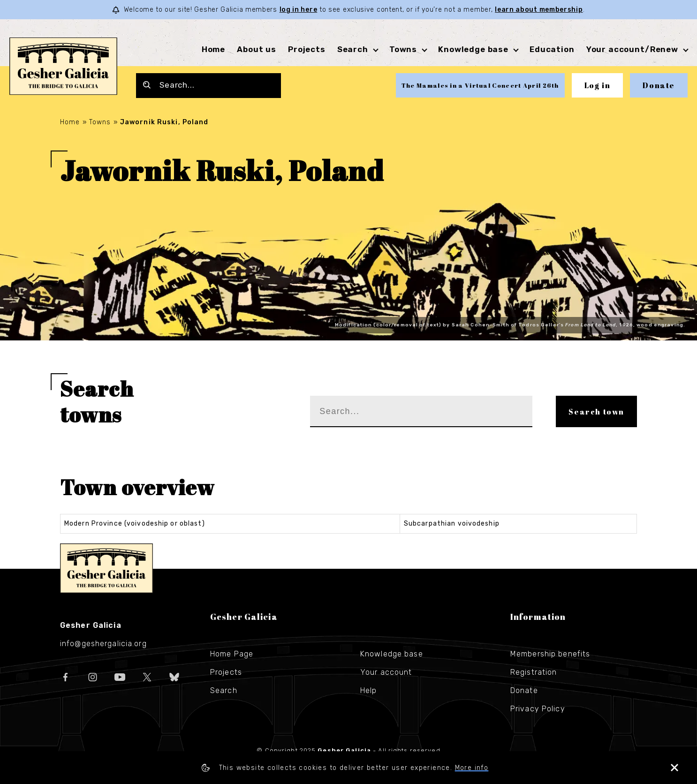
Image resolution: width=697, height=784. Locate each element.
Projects (307, 49)
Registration (534, 672)
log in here (299, 10)
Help (368, 690)
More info (472, 768)
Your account (386, 672)
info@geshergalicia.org (103, 644)
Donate (659, 85)
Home (213, 49)
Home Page (232, 654)
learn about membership (539, 10)
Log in (598, 85)
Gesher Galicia (106, 568)
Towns (403, 49)
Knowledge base (473, 49)
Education (552, 49)
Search (353, 49)
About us (257, 49)
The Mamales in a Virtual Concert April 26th (480, 85)
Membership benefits (550, 654)
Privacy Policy (538, 709)
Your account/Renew (632, 49)
